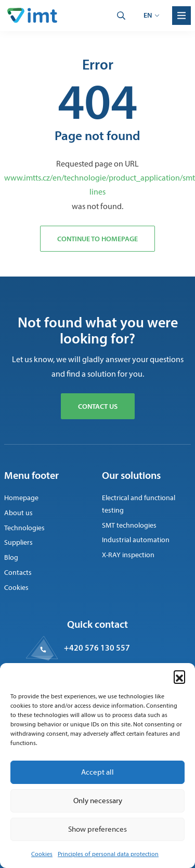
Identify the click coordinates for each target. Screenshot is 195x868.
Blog (11, 557)
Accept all (97, 772)
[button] (179, 676)
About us (18, 513)
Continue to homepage (97, 239)
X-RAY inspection (128, 555)
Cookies (42, 854)
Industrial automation (136, 540)
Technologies (24, 528)
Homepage (21, 498)
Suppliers (18, 542)
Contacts (18, 573)
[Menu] (181, 16)
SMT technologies (129, 525)
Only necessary (98, 801)
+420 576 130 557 (97, 647)
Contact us (98, 406)
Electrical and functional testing (139, 504)
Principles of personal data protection (108, 854)
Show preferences (97, 829)
